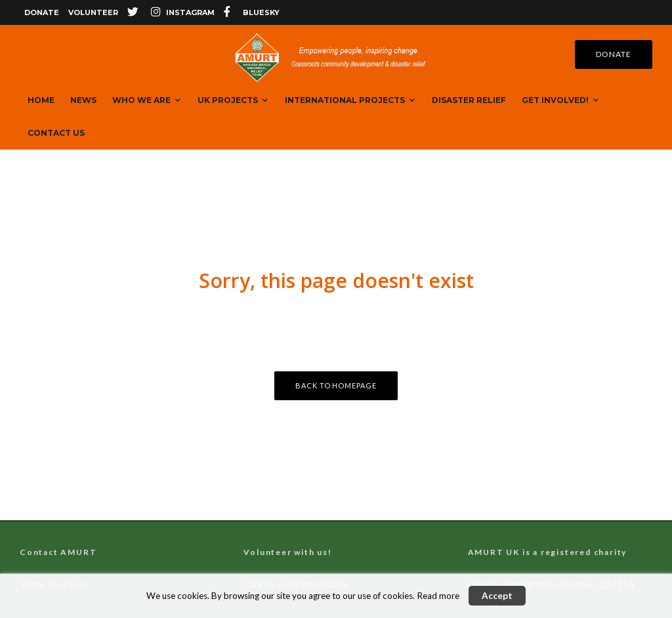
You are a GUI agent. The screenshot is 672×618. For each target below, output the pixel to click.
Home (41, 100)
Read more (438, 596)
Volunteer (93, 12)
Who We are (141, 100)
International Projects (345, 100)
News (83, 100)
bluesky (261, 12)
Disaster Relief (469, 100)
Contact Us (56, 133)
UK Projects (228, 100)
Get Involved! (555, 100)
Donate (42, 12)
